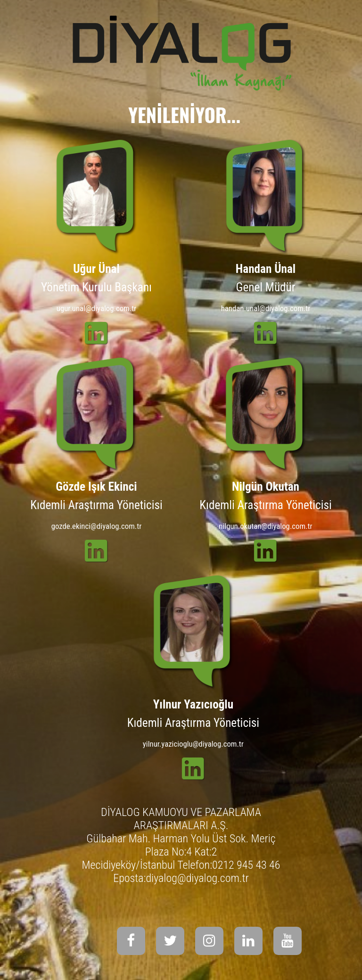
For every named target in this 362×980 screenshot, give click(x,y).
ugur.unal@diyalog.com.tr (96, 308)
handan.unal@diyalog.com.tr (266, 308)
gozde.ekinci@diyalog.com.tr (97, 526)
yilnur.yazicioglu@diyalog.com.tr (193, 744)
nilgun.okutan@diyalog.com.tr (265, 526)
